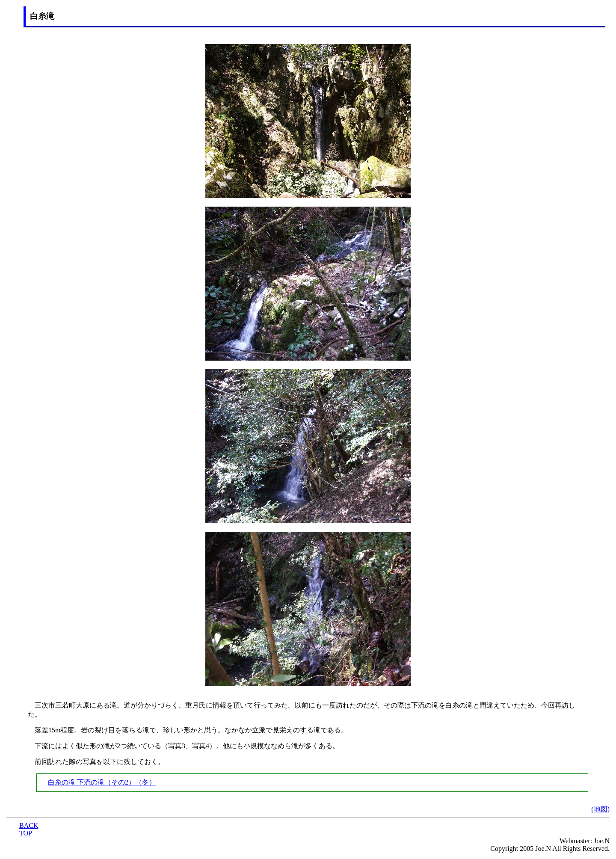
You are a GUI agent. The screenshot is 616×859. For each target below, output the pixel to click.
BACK (29, 825)
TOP (26, 833)
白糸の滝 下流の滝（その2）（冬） (102, 782)
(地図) (600, 809)
